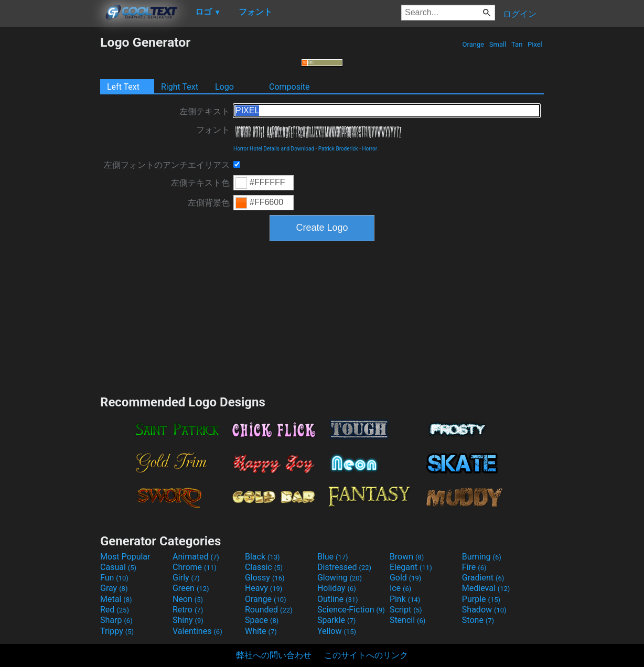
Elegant (411, 567)
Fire (474, 567)
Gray (114, 588)
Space (262, 620)
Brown (407, 557)
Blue (333, 557)
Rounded (269, 610)
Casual (118, 567)
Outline (338, 599)
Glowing (340, 578)
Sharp (116, 620)
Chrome (195, 567)
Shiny (188, 620)
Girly (186, 578)
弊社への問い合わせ (274, 655)
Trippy (117, 631)
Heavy (264, 588)
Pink (405, 599)
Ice (400, 588)
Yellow (337, 631)
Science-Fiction (351, 610)
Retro (188, 610)
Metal (116, 599)
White (261, 631)
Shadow (484, 610)
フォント (213, 130)
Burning (482, 557)
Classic (264, 567)
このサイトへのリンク (366, 655)
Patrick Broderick (338, 149)
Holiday (337, 588)
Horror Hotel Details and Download (274, 149)
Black (262, 557)
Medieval (486, 588)
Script (406, 610)
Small (498, 44)
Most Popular (125, 557)
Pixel (535, 44)
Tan (517, 44)
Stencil (407, 620)
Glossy (265, 578)
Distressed (344, 567)
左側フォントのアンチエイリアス (167, 165)
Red (115, 610)
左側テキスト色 (200, 183)
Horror (369, 149)
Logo (224, 87)
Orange (473, 44)
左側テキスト (205, 111)
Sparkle (336, 620)
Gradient (483, 578)
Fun (114, 578)
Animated (196, 557)
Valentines (197, 631)
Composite (289, 87)
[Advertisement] (50, 192)
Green (191, 588)
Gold (406, 578)
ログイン (520, 14)
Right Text (180, 87)
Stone (478, 620)
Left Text (123, 87)
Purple (481, 599)
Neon (188, 599)
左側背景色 (209, 203)
